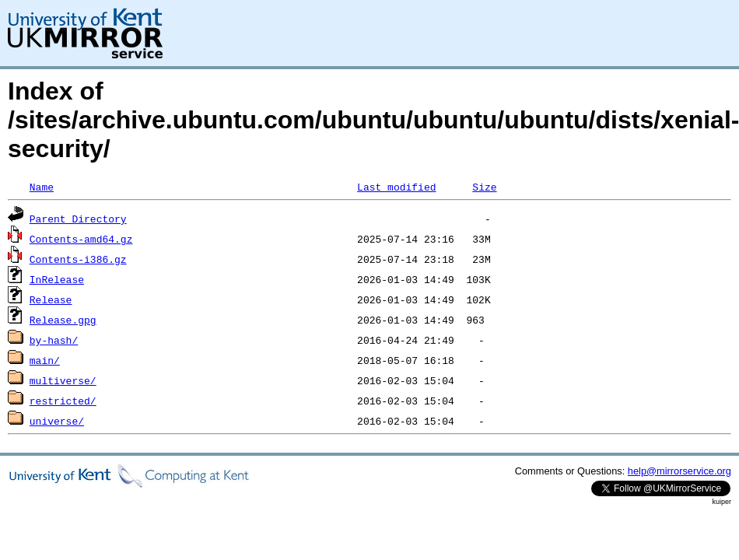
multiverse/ (63, 380)
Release (51, 299)
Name (42, 187)
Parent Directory (78, 219)
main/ (45, 360)
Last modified (396, 187)
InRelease (57, 279)
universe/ (57, 421)
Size (484, 187)
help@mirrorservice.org (679, 471)
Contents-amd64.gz (81, 239)
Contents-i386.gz (78, 259)
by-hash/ (54, 340)
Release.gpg (63, 320)
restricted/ (63, 401)
